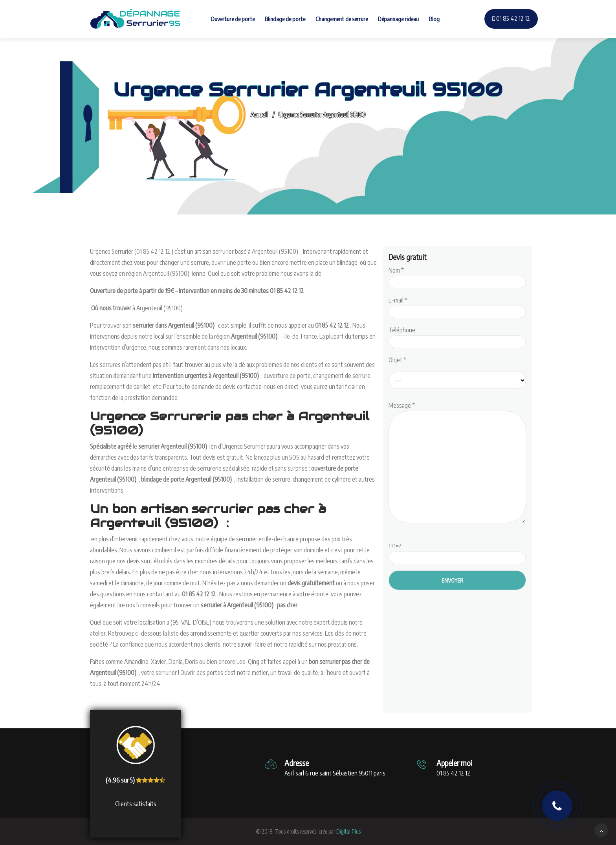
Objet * (397, 360)
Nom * (457, 276)
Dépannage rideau (398, 19)
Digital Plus (348, 831)
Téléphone (457, 336)
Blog (434, 19)
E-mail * (457, 306)
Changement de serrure (342, 19)
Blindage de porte (285, 19)
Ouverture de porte (233, 19)
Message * (457, 463)
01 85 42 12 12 (511, 18)
